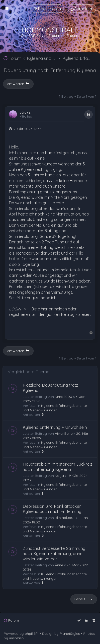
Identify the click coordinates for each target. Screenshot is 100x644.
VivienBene (64, 433)
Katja (59, 476)
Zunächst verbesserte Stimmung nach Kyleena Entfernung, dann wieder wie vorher (54, 553)
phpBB (30, 634)
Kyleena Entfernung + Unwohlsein (55, 427)
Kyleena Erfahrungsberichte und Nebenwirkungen (55, 408)
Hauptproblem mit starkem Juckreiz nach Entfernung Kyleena (57, 467)
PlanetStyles (70, 634)
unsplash (16, 638)
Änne (59, 565)
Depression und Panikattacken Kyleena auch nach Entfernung (52, 509)
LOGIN (15, 309)
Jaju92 (25, 112)
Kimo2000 (63, 397)
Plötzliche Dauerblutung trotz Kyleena (50, 388)
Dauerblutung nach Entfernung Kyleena (50, 70)
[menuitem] (82, 9)
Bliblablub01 (65, 518)
